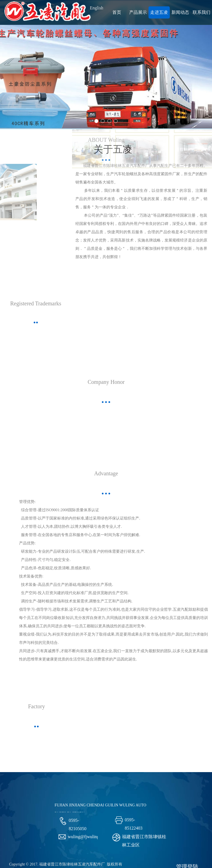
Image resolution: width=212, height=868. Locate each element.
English (96, 8)
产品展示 (138, 12)
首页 (117, 12)
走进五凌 (159, 12)
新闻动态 (180, 12)
